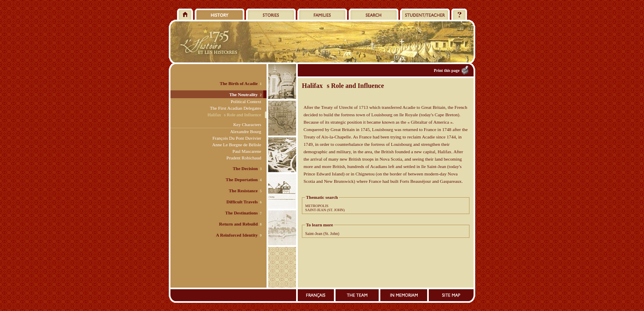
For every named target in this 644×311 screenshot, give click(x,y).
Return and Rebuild (238, 224)
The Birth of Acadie (239, 83)
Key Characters (247, 124)
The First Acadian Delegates (236, 108)
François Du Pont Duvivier (237, 138)
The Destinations (241, 213)
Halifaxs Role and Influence (234, 115)
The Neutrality (243, 94)
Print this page (447, 70)
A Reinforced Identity (237, 235)
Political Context (246, 101)
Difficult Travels (242, 202)
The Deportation (242, 180)
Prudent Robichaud (244, 158)
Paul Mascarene (247, 151)
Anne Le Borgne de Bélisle (237, 145)
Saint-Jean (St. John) (322, 234)
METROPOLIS (317, 206)
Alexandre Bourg (246, 131)
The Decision (245, 168)
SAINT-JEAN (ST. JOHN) (325, 210)
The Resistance (243, 191)
